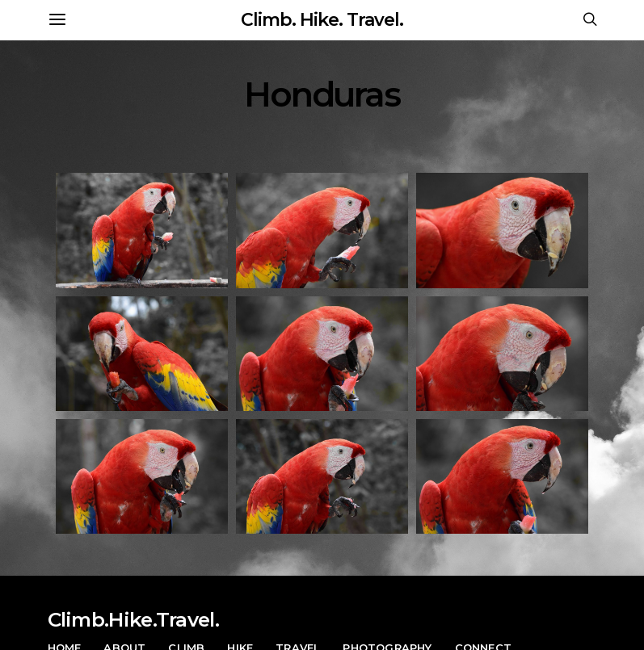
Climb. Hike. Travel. (322, 20)
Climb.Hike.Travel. (133, 620)
